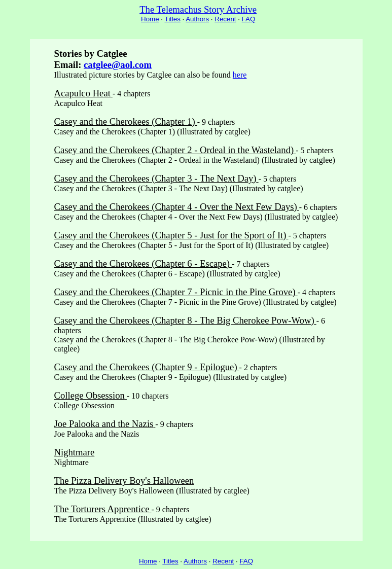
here (240, 75)
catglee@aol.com (118, 65)
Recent (225, 19)
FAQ (249, 19)
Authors (197, 19)
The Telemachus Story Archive (198, 9)
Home (150, 19)
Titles (172, 19)
